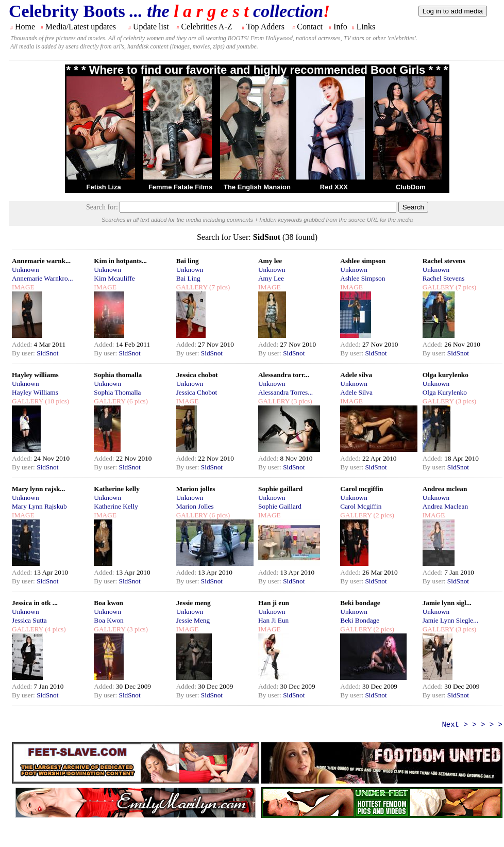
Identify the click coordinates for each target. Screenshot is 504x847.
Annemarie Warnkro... (43, 278)
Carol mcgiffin (362, 489)
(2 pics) (383, 515)
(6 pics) (137, 401)
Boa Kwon (108, 620)
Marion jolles (196, 489)
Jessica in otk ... (35, 603)
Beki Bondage (360, 620)
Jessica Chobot (197, 392)
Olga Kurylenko (445, 392)
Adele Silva (356, 392)
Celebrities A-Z (206, 27)
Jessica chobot (197, 375)
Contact (310, 27)
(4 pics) (55, 629)
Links (366, 27)
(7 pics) (219, 287)
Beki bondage (360, 603)
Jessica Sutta (29, 620)
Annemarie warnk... (41, 261)
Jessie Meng (193, 620)
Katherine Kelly (116, 506)
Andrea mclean (445, 489)
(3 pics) (301, 401)
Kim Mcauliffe (114, 278)
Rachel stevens (444, 261)
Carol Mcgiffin (361, 506)
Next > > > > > (472, 725)
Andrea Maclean (445, 506)
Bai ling (188, 261)
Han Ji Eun (273, 620)
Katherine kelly (116, 489)
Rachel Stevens (444, 278)
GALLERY (192, 287)
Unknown (26, 270)
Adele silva (356, 375)
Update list (151, 27)
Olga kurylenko (446, 375)
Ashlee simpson (363, 261)
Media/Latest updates (81, 27)
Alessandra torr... (284, 375)
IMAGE (23, 287)
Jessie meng (194, 603)
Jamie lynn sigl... (447, 603)
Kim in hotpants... (120, 261)
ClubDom (411, 187)
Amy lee (270, 261)
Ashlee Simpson (363, 278)
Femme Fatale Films (180, 187)
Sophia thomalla (118, 375)
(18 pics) (56, 401)
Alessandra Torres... (285, 392)
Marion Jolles (195, 506)
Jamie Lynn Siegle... (450, 620)
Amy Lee (271, 278)
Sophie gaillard (280, 489)
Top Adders (265, 27)
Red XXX (334, 187)
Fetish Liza (103, 187)
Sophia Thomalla (117, 392)
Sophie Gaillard (280, 506)
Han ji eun (274, 603)
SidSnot (47, 353)
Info (340, 27)
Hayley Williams (35, 392)
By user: (24, 353)
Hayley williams (35, 375)
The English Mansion (257, 187)
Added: (23, 344)
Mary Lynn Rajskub (39, 506)
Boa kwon (108, 603)
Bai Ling (188, 278)
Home (25, 27)
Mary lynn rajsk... (38, 489)
